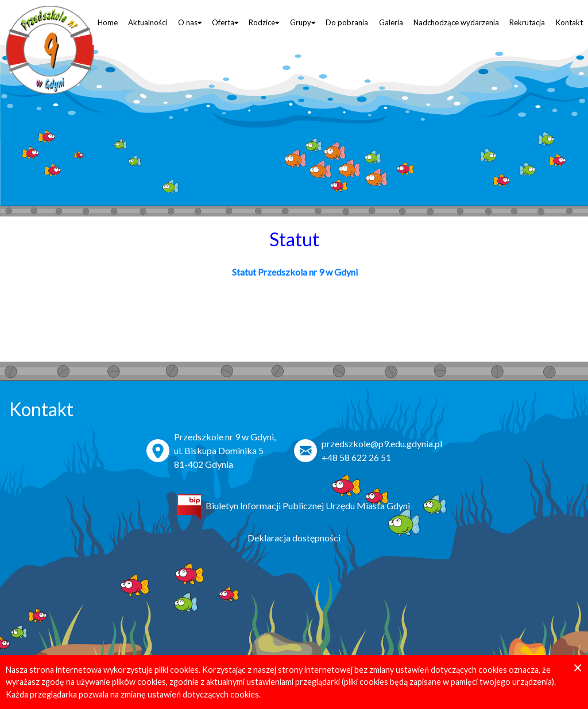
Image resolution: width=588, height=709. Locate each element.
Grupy (303, 22)
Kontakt (569, 22)
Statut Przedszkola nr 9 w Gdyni (294, 272)
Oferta (225, 22)
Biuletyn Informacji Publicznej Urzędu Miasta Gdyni (308, 505)
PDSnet (565, 696)
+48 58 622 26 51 (356, 457)
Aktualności (148, 22)
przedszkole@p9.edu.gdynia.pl (382, 443)
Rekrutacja (527, 22)
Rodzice (264, 22)
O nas (190, 22)
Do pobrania (347, 22)
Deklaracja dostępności (294, 538)
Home (108, 22)
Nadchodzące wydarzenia (456, 22)
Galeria (391, 22)
